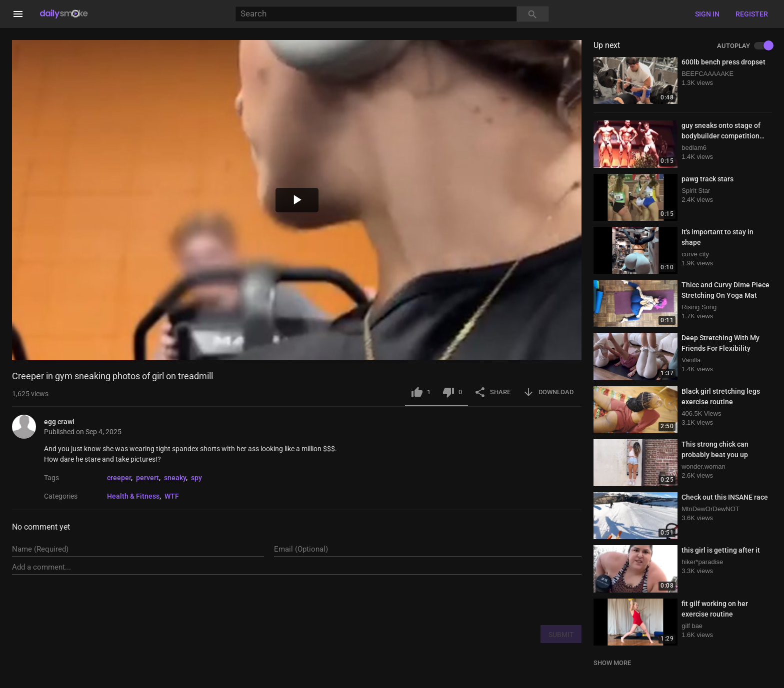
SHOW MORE (612, 663)
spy (196, 478)
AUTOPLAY (744, 46)
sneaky (175, 478)
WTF (172, 496)
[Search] (376, 14)
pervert (147, 478)
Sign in (707, 14)
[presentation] (505, 600)
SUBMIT (561, 635)
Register (752, 14)
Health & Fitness (133, 496)
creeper (119, 478)
